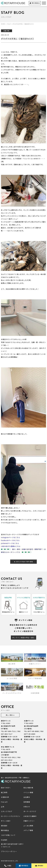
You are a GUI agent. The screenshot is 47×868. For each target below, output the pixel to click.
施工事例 (4, 792)
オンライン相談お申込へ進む (23, 637)
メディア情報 (28, 830)
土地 (3, 807)
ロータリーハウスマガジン (11, 816)
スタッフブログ (7, 811)
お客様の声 (5, 797)
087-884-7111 (10, 731)
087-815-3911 (10, 757)
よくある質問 (28, 826)
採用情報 (27, 802)
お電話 (8, 866)
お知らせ (27, 807)
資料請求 (39, 866)
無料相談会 (35, 3)
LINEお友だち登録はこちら (11, 546)
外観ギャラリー (29, 821)
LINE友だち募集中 (30, 816)
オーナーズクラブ (30, 811)
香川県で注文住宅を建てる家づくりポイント (12, 845)
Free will (4, 802)
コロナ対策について (8, 835)
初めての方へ (6, 788)
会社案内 (27, 797)
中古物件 (4, 840)
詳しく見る (10, 715)
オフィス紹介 (6, 821)
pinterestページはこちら (10, 543)
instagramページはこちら (11, 537)
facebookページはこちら (10, 540)
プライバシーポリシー (9, 851)
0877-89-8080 (33, 731)
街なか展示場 (28, 788)
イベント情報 (28, 792)
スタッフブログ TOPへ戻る (23, 562)
